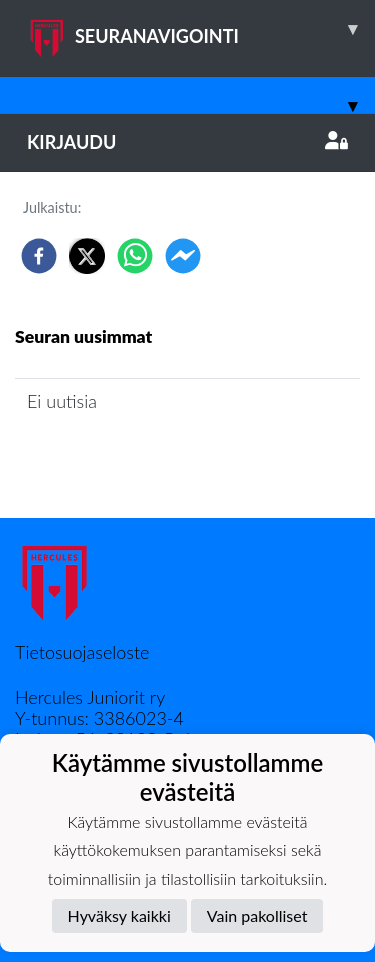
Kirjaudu (187, 142)
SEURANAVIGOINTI (201, 29)
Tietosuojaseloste (82, 652)
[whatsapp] (135, 256)
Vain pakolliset (257, 915)
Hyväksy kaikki (119, 915)
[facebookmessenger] (183, 256)
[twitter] (87, 256)
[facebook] (39, 256)
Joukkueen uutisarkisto (117, 458)
